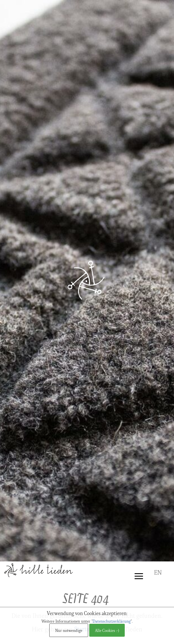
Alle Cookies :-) (107, 630)
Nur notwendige (69, 630)
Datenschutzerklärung (112, 621)
